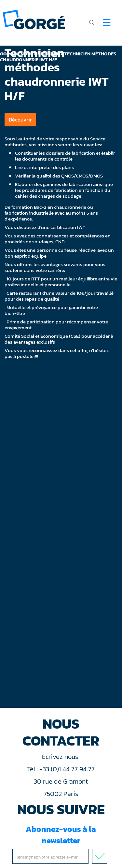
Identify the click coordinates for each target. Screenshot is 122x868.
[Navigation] (107, 22)
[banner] (34, 19)
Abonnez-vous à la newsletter (61, 844)
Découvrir (20, 120)
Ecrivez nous (61, 757)
